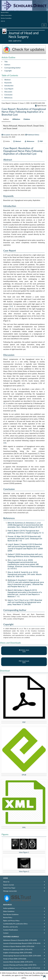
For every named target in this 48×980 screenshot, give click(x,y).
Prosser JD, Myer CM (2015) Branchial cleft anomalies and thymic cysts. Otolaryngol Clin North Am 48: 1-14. (25, 539)
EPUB (24, 775)
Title (6, 62)
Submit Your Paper (9, 888)
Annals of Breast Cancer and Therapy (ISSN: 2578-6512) (22, 968)
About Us (6, 882)
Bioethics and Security (10, 927)
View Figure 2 (24, 871)
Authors (7, 65)
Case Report (9, 89)
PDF (24, 722)
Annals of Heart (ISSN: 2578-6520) (15, 959)
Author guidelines (9, 908)
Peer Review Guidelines (11, 914)
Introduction (9, 86)
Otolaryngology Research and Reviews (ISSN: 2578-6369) (22, 956)
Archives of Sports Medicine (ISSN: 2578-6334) (19, 946)
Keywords (8, 83)
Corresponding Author (12, 68)
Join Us (3, 21)
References (8, 98)
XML (24, 827)
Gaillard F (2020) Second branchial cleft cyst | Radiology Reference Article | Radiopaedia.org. (25, 555)
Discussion (8, 92)
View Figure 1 (24, 852)
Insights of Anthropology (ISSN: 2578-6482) (18, 953)
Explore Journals (9, 885)
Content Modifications (11, 930)
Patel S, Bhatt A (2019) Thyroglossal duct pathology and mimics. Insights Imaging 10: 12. (26, 532)
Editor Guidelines (9, 911)
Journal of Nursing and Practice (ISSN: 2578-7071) (20, 965)
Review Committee (6, 18)
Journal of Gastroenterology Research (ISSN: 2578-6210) (22, 943)
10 (5, 443)
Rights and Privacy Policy (11, 921)
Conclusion (8, 95)
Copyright (8, 71)
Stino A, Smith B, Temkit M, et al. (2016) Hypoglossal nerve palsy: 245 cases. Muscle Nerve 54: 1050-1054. (25, 574)
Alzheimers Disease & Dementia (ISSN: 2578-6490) (20, 940)
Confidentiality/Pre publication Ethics (15, 924)
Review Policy (5, 12)
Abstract (7, 80)
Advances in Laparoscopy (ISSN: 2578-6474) (18, 949)
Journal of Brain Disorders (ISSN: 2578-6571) (18, 962)
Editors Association (6, 15)
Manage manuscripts (10, 891)
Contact (6, 933)
